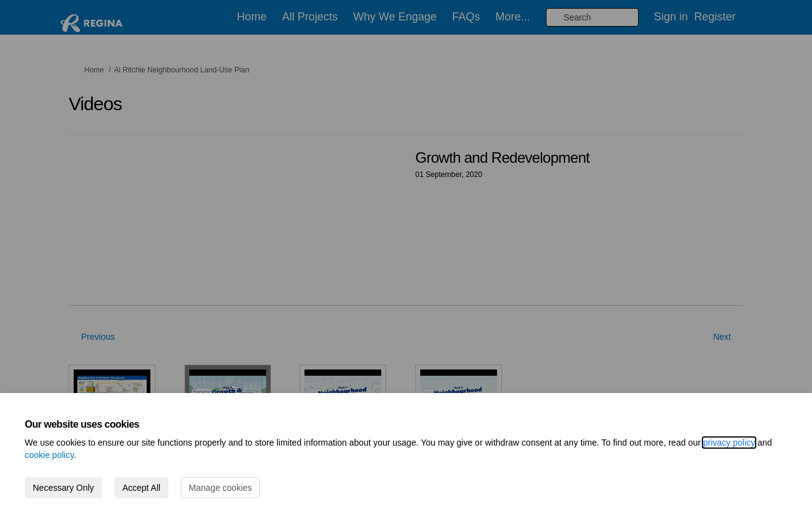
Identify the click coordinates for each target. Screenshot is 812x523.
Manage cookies (220, 488)
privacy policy (729, 443)
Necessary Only (63, 488)
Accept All (141, 488)
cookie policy (49, 455)
